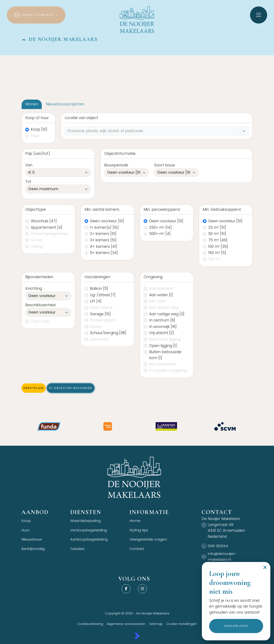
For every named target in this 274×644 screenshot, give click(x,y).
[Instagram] (142, 589)
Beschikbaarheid (40, 305)
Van (29, 165)
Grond (36, 240)
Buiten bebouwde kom (165, 355)
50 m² (217, 234)
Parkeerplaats (103, 320)
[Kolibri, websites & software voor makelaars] (137, 636)
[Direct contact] (36, 15)
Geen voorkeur (107, 221)
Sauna (96, 327)
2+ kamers (103, 234)
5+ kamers (104, 253)
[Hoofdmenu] (259, 15)
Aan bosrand (161, 288)
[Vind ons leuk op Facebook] (126, 589)
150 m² (217, 253)
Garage (100, 314)
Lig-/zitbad (103, 295)
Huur (35, 136)
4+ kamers (103, 247)
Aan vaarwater (163, 364)
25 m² (217, 227)
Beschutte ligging (165, 339)
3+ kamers (103, 240)
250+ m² (160, 227)
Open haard (101, 308)
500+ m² (160, 234)
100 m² (218, 247)
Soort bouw (165, 165)
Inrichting (34, 288)
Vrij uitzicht (162, 333)
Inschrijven (236, 626)
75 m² (218, 240)
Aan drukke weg (164, 308)
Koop (39, 129)
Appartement (47, 227)
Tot (28, 182)
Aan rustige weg (167, 314)
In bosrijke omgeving (168, 371)
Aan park (157, 301)
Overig (37, 247)
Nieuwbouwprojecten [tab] (65, 104)
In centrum (162, 320)
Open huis (40, 321)
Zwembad (99, 339)
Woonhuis (44, 221)
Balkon (99, 288)
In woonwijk (163, 327)
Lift (96, 301)
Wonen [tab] (32, 104)
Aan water (161, 295)
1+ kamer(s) (104, 227)
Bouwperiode (116, 165)
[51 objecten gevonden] (71, 388)
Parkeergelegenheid (49, 234)
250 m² (215, 259)
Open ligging (163, 346)
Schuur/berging (108, 333)
